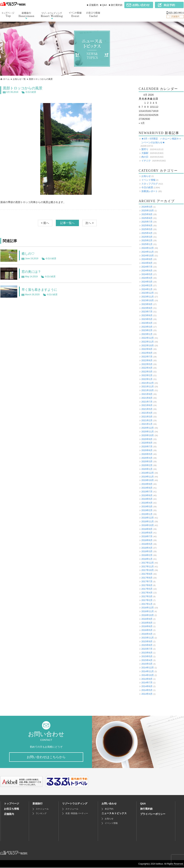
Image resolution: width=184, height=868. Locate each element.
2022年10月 (148, 345)
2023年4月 (147, 323)
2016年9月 (147, 619)
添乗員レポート (150, 191)
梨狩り (145, 149)
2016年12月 (148, 608)
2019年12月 (148, 473)
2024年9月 (147, 259)
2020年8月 (147, 443)
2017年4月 (147, 593)
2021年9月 (147, 394)
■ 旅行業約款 (116, 5)
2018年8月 (147, 533)
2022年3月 (147, 372)
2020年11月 (148, 432)
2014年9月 (147, 679)
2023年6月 (147, 315)
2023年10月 (148, 300)
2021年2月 (147, 420)
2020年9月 (147, 439)
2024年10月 (148, 255)
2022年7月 (147, 357)
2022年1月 (147, 379)
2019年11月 (148, 476)
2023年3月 (147, 327)
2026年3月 (147, 207)
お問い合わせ (109, 804)
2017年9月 (147, 574)
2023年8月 (147, 308)
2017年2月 (147, 600)
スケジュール (42, 809)
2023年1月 (147, 334)
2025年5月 (147, 229)
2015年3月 (147, 664)
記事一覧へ (67, 223)
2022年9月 (147, 349)
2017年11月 (148, 566)
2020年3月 (147, 461)
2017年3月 (147, 596)
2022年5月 (147, 364)
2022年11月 (148, 342)
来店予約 (109, 809)
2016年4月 (147, 634)
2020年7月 (147, 447)
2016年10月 (148, 615)
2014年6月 (147, 686)
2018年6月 (147, 540)
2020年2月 (147, 465)
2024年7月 (147, 267)
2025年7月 (147, 222)
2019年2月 (147, 510)
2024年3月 (147, 282)
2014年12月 (148, 668)
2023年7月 (147, 312)
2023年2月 (147, 330)
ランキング (41, 814)
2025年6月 (147, 225)
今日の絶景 (31, 92)
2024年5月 (147, 274)
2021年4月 (147, 413)
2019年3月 (147, 507)
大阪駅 (145, 153)
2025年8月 (147, 218)
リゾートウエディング (75, 804)
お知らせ (146, 176)
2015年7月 (147, 649)
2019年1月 (147, 514)
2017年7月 (147, 581)
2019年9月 (147, 484)
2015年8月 (147, 645)
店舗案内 (9, 814)
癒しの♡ (29, 253)
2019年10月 (148, 480)
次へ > (89, 223)
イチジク (146, 160)
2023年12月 (148, 293)
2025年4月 (147, 233)
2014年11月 (148, 671)
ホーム (6, 79)
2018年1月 (147, 559)
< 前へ (45, 223)
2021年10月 (148, 390)
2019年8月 (147, 488)
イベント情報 (148, 180)
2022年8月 (147, 353)
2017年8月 (147, 578)
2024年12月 (148, 248)
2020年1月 (147, 469)
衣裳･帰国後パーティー (77, 814)
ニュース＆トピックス (114, 814)
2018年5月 (147, 544)
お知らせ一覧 (19, 79)
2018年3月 (147, 551)
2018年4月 (147, 548)
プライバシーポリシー (153, 814)
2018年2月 (147, 555)
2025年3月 (147, 237)
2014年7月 (147, 683)
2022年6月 (147, 360)
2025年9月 (147, 214)
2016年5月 (147, 630)
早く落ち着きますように (41, 290)
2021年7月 (147, 401)
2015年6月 (147, 653)
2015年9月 (147, 641)
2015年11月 (148, 638)
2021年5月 (147, 409)
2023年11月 (148, 297)
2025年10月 (148, 211)
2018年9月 (147, 529)
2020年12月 (148, 428)
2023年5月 (147, 319)
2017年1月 (147, 604)
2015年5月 (147, 656)
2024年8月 (147, 263)
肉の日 (145, 157)
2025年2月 (147, 240)
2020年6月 (147, 450)
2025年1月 (147, 244)
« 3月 (142, 123)
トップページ (11, 804)
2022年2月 (147, 375)
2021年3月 (147, 416)
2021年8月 (147, 398)
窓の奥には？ (32, 271)
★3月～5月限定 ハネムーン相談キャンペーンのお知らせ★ (161, 141)
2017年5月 (147, 589)
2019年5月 (147, 499)
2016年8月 (147, 623)
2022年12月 (148, 338)
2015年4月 (147, 660)
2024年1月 (147, 289)
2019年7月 (147, 491)
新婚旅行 (38, 804)
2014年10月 (148, 675)
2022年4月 (147, 368)
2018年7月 (147, 536)
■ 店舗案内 (92, 5)
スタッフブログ (150, 184)
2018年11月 (148, 521)
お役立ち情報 (11, 809)
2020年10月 (148, 435)
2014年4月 (147, 694)
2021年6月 (147, 405)
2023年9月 (147, 304)
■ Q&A (104, 5)
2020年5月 (147, 454)
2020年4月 (147, 458)
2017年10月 (148, 570)
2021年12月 (148, 383)
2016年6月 (147, 626)
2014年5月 (147, 690)
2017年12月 (148, 563)
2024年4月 (147, 278)
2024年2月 (147, 285)
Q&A (143, 804)
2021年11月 (148, 387)
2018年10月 (148, 525)
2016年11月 (148, 611)
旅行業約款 (146, 809)
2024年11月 (148, 252)
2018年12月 (148, 518)
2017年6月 (147, 585)
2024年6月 (147, 270)
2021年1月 (147, 424)
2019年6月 (147, 495)
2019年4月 (147, 503)
